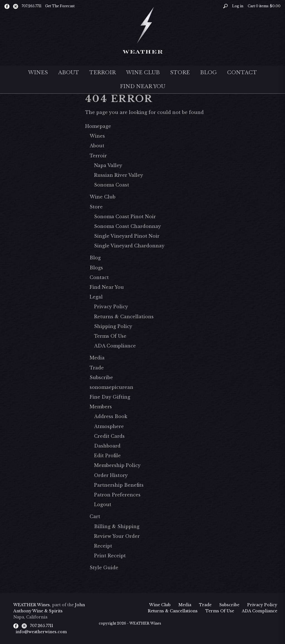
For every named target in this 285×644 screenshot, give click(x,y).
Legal (96, 297)
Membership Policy (117, 465)
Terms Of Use (110, 336)
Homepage (98, 126)
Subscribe (101, 377)
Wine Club (143, 73)
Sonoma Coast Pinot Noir (125, 217)
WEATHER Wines (32, 605)
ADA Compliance (115, 346)
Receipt (103, 546)
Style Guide (104, 568)
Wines (38, 73)
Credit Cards (109, 436)
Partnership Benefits (119, 485)
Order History (111, 475)
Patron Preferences (117, 495)
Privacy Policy (111, 307)
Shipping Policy (113, 326)
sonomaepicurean (111, 387)
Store (180, 73)
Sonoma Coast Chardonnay (127, 226)
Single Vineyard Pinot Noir (127, 236)
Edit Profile (107, 456)
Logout (103, 504)
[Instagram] (16, 6)
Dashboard (107, 446)
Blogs (96, 268)
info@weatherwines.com (41, 632)
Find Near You (143, 86)
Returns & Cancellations (124, 317)
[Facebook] (7, 6)
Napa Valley (108, 165)
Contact (242, 73)
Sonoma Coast (112, 185)
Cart (95, 516)
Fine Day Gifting (110, 397)
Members (101, 407)
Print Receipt (110, 556)
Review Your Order (117, 536)
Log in (238, 6)
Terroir (103, 73)
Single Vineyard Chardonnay (129, 246)
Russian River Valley (119, 175)
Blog (208, 73)
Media (97, 358)
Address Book (111, 416)
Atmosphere (109, 426)
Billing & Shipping (117, 526)
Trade (97, 368)
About (69, 73)
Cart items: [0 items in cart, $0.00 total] (264, 6)
